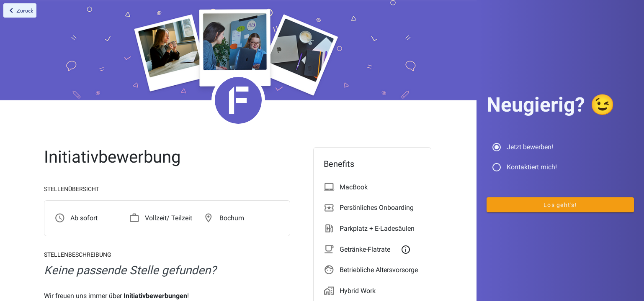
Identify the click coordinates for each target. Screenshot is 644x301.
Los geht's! (560, 205)
